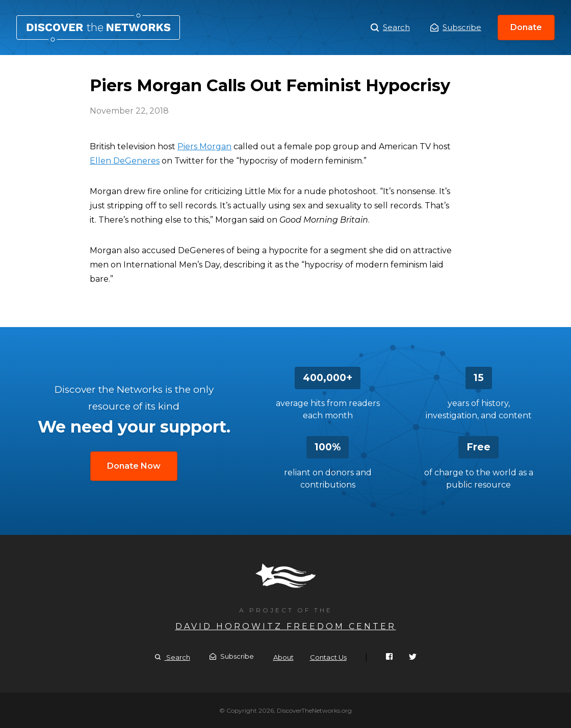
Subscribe (456, 27)
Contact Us (328, 657)
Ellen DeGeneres (125, 161)
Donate (526, 27)
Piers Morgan (204, 146)
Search (390, 28)
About (283, 657)
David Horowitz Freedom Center (286, 626)
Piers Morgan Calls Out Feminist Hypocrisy (98, 28)
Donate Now (134, 466)
